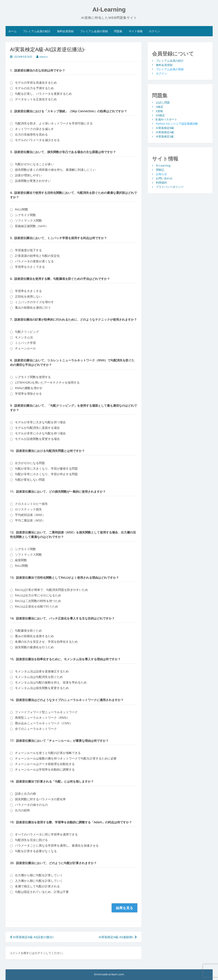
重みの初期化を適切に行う (33, 307)
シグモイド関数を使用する (33, 377)
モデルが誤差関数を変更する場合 (37, 439)
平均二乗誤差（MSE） (30, 520)
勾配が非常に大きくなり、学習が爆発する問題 (46, 468)
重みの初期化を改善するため (34, 636)
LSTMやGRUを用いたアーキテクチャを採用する (47, 382)
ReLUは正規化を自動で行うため (37, 606)
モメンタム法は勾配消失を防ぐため (39, 677)
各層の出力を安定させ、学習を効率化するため (46, 642)
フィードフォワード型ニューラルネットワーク (46, 712)
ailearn (43, 57)
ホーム (12, 31)
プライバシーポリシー (170, 187)
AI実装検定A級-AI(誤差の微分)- (32, 937)
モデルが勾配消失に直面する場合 (37, 428)
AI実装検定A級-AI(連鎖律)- (118, 937)
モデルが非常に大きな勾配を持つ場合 (40, 422)
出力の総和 (22, 810)
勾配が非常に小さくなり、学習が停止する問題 (46, 474)
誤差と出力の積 (25, 794)
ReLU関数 (22, 209)
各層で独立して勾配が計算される (37, 886)
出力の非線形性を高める (31, 134)
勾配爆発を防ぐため (28, 630)
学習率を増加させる (28, 394)
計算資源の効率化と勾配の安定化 (37, 256)
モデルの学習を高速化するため (36, 83)
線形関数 (21, 560)
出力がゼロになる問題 (30, 463)
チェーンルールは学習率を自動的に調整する (45, 769)
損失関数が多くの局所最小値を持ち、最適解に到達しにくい (55, 170)
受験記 (160, 170)
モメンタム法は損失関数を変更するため (42, 688)
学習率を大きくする (28, 291)
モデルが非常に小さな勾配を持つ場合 (40, 433)
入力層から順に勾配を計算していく (39, 881)
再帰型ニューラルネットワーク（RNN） (42, 718)
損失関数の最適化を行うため (34, 647)
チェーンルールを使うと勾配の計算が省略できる (48, 753)
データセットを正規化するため (36, 99)
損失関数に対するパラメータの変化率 (40, 799)
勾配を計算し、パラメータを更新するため (43, 94)
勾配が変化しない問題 (30, 480)
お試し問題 (163, 102)
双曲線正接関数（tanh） (32, 226)
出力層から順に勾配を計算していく (39, 875)
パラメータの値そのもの (31, 805)
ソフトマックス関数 (28, 220)
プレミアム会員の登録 (94, 31)
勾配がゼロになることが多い (34, 164)
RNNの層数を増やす (29, 388)
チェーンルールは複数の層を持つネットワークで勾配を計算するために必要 (66, 758)
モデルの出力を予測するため (34, 88)
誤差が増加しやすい (28, 175)
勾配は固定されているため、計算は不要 (42, 892)
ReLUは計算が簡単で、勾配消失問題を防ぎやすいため (51, 590)
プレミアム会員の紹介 (37, 31)
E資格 (159, 111)
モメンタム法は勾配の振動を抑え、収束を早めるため (51, 682)
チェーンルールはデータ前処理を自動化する (45, 764)
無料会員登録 (65, 31)
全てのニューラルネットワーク (36, 729)
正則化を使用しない (28, 296)
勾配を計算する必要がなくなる (36, 851)
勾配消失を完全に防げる (31, 840)
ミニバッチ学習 (25, 343)
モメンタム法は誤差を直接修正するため (42, 671)
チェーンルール (25, 348)
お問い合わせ (164, 178)
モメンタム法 (24, 337)
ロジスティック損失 (28, 509)
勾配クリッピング (27, 332)
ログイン (154, 31)
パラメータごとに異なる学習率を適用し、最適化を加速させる (57, 845)
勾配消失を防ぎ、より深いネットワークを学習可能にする (54, 123)
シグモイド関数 (25, 215)
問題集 (118, 31)
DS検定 (160, 115)
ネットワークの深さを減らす (34, 129)
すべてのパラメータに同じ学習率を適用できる (46, 834)
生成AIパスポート (166, 119)
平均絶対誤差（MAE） (30, 515)
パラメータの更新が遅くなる (34, 261)
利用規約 (161, 183)
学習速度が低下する (28, 250)
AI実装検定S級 (165, 136)
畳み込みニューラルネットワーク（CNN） (44, 723)
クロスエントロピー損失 (31, 504)
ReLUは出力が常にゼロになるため (38, 595)
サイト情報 (136, 31)
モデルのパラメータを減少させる (37, 140)
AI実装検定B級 (165, 128)
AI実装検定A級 (165, 132)
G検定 (160, 107)
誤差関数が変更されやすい (33, 181)
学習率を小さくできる (30, 267)
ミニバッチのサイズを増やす (34, 302)
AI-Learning (109, 9)
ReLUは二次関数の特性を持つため (38, 601)
